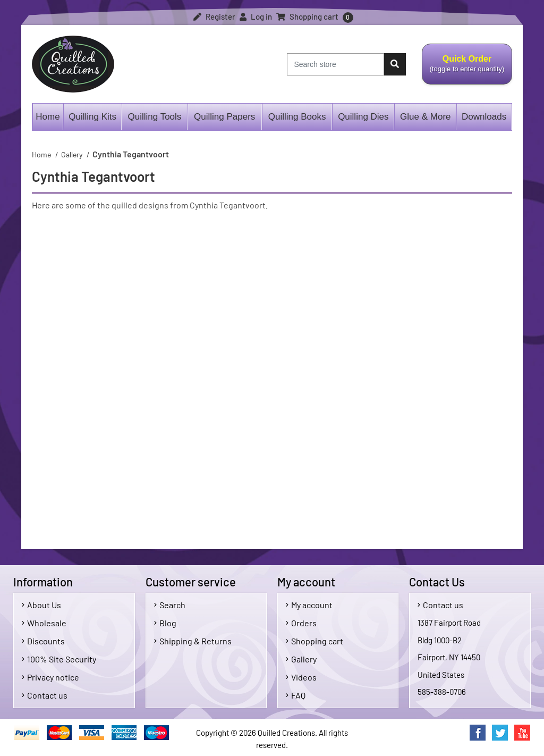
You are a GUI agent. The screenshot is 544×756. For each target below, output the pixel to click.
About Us (41, 605)
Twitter (500, 733)
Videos (301, 677)
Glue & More (425, 117)
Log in (256, 16)
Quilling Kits (92, 117)
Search (170, 605)
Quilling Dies (363, 117)
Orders (301, 623)
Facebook (478, 733)
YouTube (522, 733)
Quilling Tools (155, 117)
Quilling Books (297, 117)
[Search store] (335, 64)
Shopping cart (314, 641)
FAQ (296, 695)
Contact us (45, 695)
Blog (165, 623)
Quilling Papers (224, 117)
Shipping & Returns (193, 641)
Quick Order (467, 70)
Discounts (43, 641)
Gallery (301, 659)
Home (48, 117)
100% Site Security (59, 659)
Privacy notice (50, 677)
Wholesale (44, 623)
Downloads (484, 117)
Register (214, 16)
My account (309, 605)
